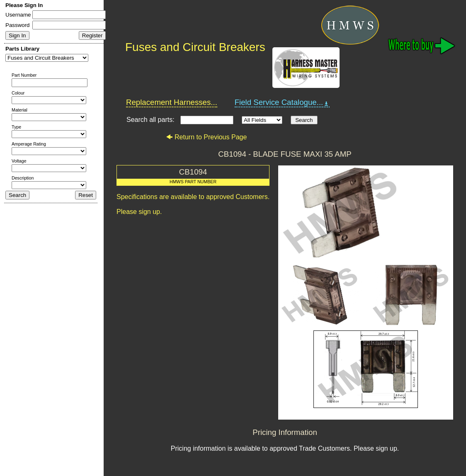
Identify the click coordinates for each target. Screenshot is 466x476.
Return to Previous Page (206, 137)
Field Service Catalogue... (282, 102)
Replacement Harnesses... (172, 102)
